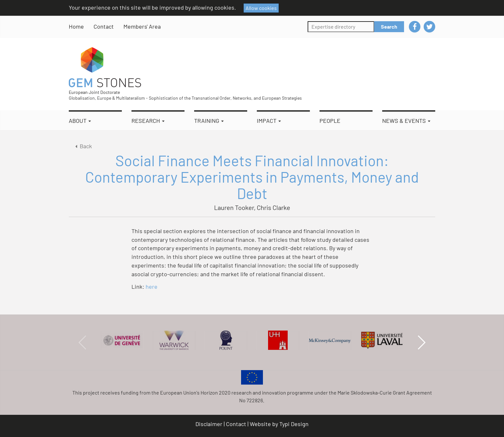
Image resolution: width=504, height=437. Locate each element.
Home (76, 26)
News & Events (406, 121)
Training (209, 121)
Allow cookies (261, 8)
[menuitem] (81, 27)
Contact (104, 26)
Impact (269, 121)
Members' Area (142, 26)
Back (82, 146)
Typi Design (294, 424)
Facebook (415, 27)
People (330, 121)
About (80, 121)
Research (148, 121)
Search (389, 27)
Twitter (429, 27)
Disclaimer (209, 424)
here (152, 287)
